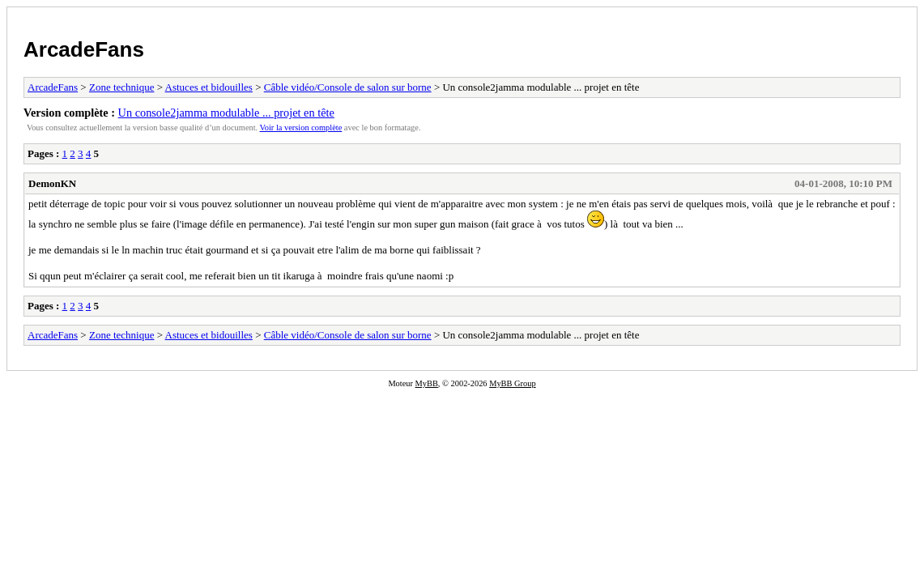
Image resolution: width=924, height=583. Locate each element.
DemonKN (52, 183)
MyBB (427, 383)
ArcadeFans (84, 49)
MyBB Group (512, 383)
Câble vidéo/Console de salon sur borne (348, 87)
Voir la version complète (301, 128)
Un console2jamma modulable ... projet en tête (226, 113)
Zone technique (122, 87)
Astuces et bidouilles (209, 87)
